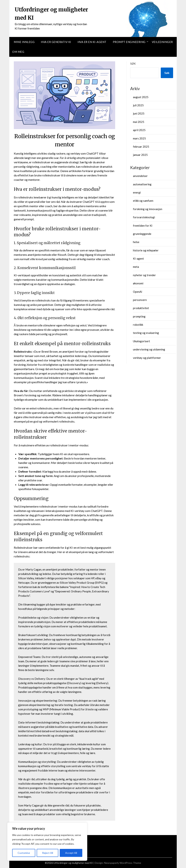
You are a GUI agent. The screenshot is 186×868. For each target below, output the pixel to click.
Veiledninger (162, 42)
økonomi (138, 283)
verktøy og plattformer (147, 358)
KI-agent (138, 259)
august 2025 (141, 97)
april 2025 (139, 130)
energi (137, 192)
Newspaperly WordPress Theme (123, 863)
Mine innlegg (24, 42)
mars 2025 (139, 138)
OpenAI (138, 292)
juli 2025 (138, 105)
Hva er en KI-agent (92, 42)
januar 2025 (140, 155)
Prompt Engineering (129, 42)
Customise (24, 853)
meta (136, 267)
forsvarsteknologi (144, 217)
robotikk (138, 325)
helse (136, 242)
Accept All (71, 853)
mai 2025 (139, 122)
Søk (133, 64)
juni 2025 (139, 113)
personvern (140, 300)
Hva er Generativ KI (56, 42)
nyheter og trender (144, 275)
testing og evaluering (146, 333)
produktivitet (141, 308)
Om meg (18, 52)
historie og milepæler (146, 250)
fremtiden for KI (143, 226)
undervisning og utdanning (149, 349)
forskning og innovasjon (148, 209)
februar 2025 (141, 147)
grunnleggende (142, 234)
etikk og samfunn (143, 201)
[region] (47, 842)
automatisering (142, 184)
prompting (139, 316)
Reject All (48, 853)
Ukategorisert (141, 341)
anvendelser (140, 176)
